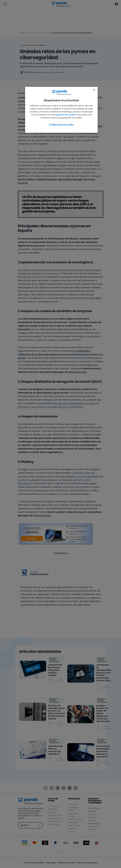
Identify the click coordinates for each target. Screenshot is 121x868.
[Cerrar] (94, 90)
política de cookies (67, 115)
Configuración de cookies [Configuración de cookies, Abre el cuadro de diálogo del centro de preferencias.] (61, 124)
